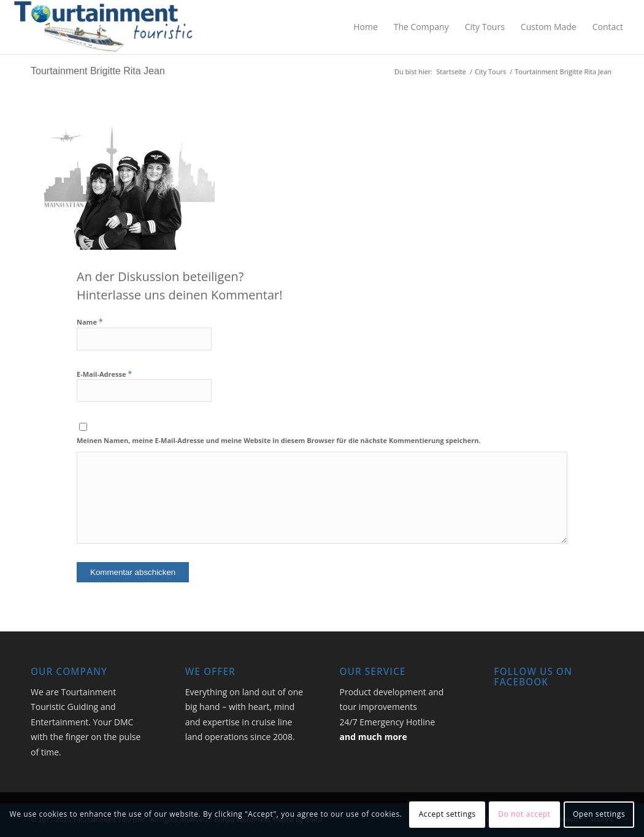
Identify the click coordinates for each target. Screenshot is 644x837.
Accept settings (447, 814)
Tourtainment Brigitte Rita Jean (98, 71)
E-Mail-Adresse (104, 374)
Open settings (599, 814)
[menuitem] (366, 27)
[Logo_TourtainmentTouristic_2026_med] (103, 27)
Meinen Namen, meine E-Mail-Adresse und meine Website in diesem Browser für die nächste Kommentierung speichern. (279, 440)
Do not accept (524, 814)
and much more (374, 737)
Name (90, 322)
